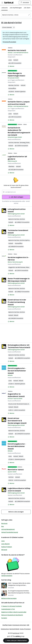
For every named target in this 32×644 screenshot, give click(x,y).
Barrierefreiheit (14, 629)
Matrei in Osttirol (15, 23)
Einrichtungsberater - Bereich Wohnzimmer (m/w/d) (17, 446)
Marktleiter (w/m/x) (16, 470)
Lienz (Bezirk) (5, 544)
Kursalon (4, 618)
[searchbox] (16, 15)
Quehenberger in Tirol (8, 609)
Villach (28, 267)
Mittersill (4, 550)
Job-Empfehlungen (16, 8)
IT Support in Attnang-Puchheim (12, 606)
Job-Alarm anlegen (16, 197)
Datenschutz (5, 629)
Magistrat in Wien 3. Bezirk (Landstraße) (14, 612)
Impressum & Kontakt (19, 625)
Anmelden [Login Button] (25, 3)
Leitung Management (8, 529)
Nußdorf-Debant (7, 547)
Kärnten (11, 85)
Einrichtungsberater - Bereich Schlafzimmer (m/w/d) (17, 371)
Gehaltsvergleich (7, 576)
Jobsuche (4, 8)
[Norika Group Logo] (16, 637)
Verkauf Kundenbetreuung (10, 532)
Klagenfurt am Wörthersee (17, 267)
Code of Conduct (25, 629)
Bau (3, 526)
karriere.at (20, 603)
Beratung (4, 523)
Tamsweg (23, 143)
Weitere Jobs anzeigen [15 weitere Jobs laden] (16, 512)
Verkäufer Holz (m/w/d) (17, 50)
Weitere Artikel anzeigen (9, 598)
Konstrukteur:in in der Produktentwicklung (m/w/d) (17, 302)
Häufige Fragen (7, 625)
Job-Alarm (27, 8)
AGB (28, 625)
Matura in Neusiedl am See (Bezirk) (12, 615)
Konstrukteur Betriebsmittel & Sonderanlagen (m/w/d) (17, 421)
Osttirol (17, 85)
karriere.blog (6, 580)
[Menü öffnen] (2, 3)
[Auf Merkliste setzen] (11, 66)
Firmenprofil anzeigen (9, 42)
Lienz (10, 60)
